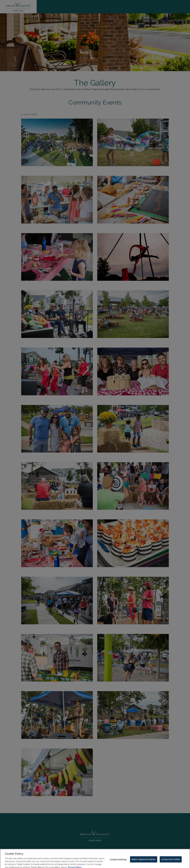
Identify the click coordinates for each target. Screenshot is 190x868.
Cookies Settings (118, 861)
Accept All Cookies (171, 861)
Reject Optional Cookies (144, 861)
